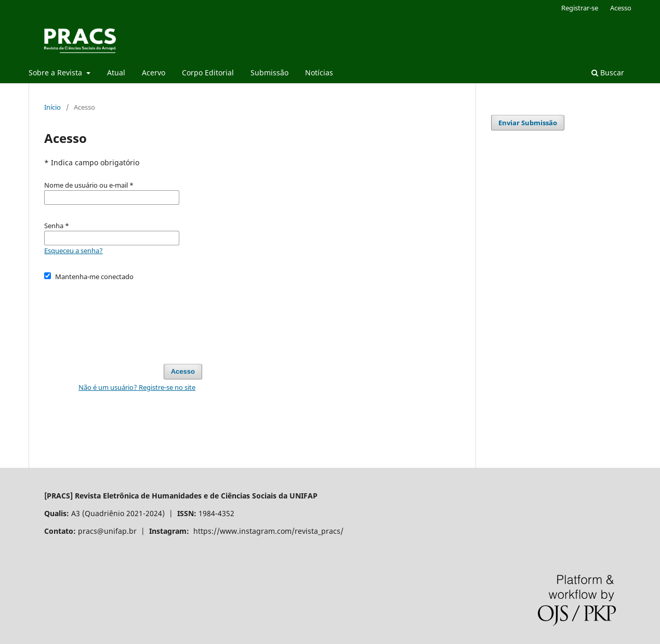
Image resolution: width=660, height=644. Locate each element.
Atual (116, 73)
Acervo (154, 73)
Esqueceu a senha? (74, 251)
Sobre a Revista (56, 73)
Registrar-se (580, 8)
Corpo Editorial (208, 73)
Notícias (319, 73)
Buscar (608, 73)
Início (52, 107)
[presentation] (123, 318)
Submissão (269, 73)
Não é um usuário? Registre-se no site (137, 387)
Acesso (621, 8)
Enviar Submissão (528, 123)
